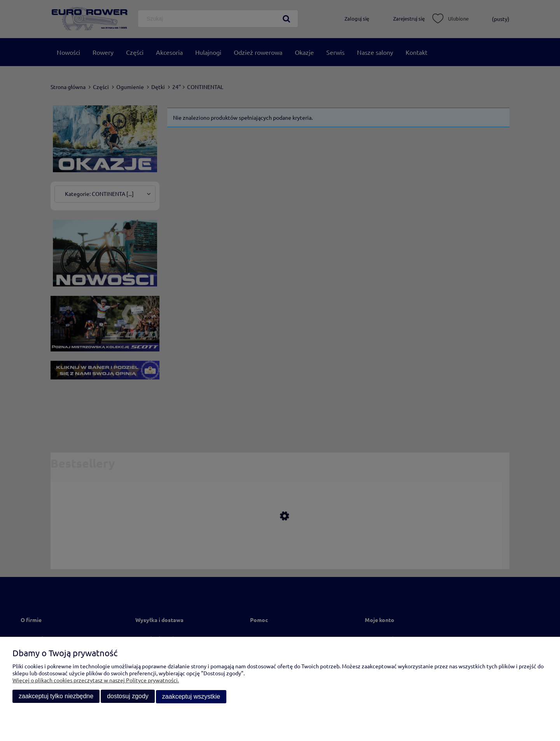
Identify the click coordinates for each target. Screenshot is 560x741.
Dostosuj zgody (128, 697)
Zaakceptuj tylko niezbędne (56, 697)
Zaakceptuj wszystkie (191, 697)
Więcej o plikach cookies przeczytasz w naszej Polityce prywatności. (96, 681)
